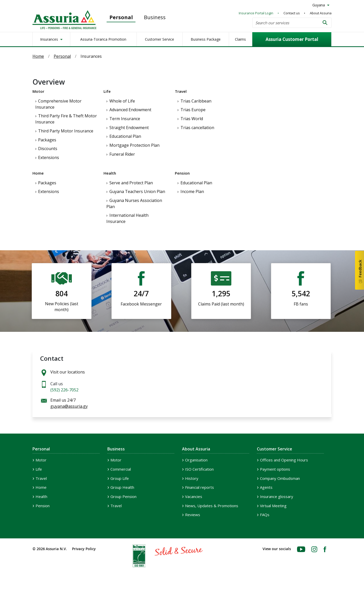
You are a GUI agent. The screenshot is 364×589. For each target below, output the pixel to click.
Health (110, 173)
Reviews (193, 515)
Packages (47, 140)
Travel (181, 91)
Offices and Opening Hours (284, 460)
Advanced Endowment (130, 110)
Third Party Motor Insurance (66, 131)
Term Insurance (125, 119)
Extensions (49, 157)
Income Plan (192, 191)
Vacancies (194, 496)
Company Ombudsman (280, 478)
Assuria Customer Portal (292, 39)
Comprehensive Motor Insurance (59, 104)
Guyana (319, 5)
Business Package (206, 39)
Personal (121, 17)
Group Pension (123, 496)
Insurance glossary (277, 496)
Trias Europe (193, 110)
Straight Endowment (129, 128)
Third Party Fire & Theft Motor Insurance (66, 119)
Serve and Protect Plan (131, 183)
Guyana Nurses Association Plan (134, 203)
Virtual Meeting (273, 506)
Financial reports (200, 487)
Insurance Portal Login (256, 13)
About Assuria (321, 13)
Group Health (122, 487)
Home (38, 56)
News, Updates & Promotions (212, 506)
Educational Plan (125, 136)
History (192, 478)
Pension (182, 173)
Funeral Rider (122, 154)
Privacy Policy (84, 549)
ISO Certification (199, 469)
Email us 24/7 (69, 403)
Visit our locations (68, 372)
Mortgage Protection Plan (134, 145)
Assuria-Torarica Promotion (103, 39)
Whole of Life (122, 101)
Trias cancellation (197, 128)
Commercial (121, 469)
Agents (266, 487)
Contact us (292, 13)
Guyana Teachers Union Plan (137, 191)
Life (107, 91)
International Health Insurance (127, 218)
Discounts (48, 149)
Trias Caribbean (196, 101)
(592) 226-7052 (64, 390)
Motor (38, 91)
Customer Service (160, 39)
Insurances (50, 39)
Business (155, 17)
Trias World (192, 119)
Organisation (196, 460)
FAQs (265, 515)
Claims (240, 39)
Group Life (120, 478)
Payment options (275, 469)
